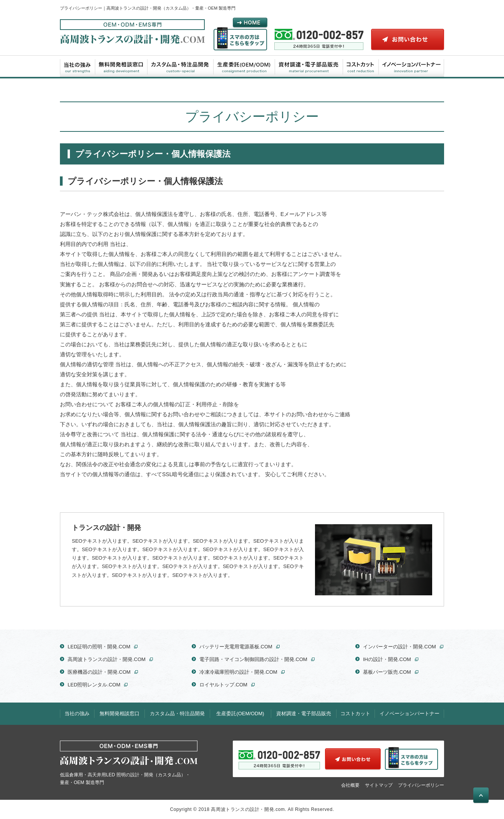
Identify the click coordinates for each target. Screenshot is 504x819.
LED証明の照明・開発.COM (99, 647)
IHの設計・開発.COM (387, 659)
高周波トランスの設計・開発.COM (107, 659)
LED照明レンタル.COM (94, 685)
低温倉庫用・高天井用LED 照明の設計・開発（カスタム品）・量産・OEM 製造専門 (129, 763)
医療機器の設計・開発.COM (99, 672)
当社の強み (78, 66)
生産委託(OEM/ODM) (244, 66)
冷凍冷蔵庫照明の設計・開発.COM (238, 672)
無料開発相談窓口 (121, 66)
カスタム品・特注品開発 (181, 66)
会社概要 (350, 785)
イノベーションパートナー (411, 66)
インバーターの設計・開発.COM (400, 647)
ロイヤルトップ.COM (223, 685)
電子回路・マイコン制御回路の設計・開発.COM (253, 659)
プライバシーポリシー (421, 785)
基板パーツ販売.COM (387, 672)
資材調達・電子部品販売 (309, 66)
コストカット (361, 66)
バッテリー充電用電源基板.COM (236, 647)
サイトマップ (379, 785)
